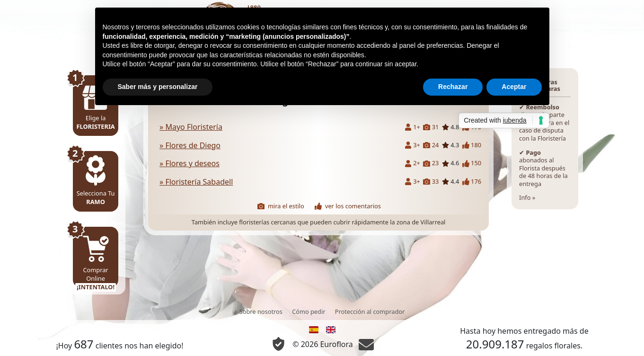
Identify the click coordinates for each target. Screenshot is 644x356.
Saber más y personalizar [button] (158, 87)
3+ (412, 145)
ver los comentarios (348, 206)
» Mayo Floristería (191, 127)
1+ (412, 127)
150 (472, 163)
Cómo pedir (309, 311)
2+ (412, 163)
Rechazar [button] (453, 87)
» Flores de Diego (190, 145)
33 (431, 182)
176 (472, 182)
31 (431, 127)
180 (472, 145)
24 (431, 145)
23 (431, 163)
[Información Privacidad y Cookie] (278, 344)
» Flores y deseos (190, 163)
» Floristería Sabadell (196, 182)
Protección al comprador (370, 311)
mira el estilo (281, 206)
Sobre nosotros (261, 311)
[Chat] (366, 344)
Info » (545, 139)
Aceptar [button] (514, 87)
